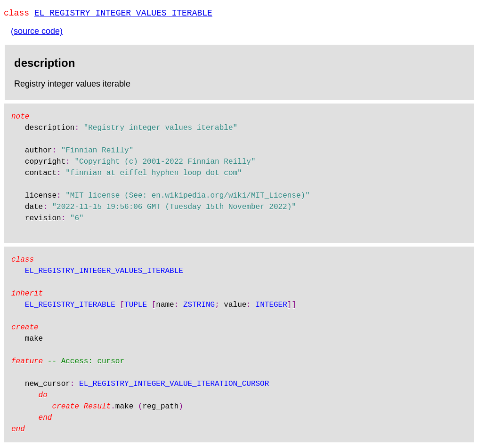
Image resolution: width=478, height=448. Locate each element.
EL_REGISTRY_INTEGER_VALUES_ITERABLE (123, 14)
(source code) (37, 33)
